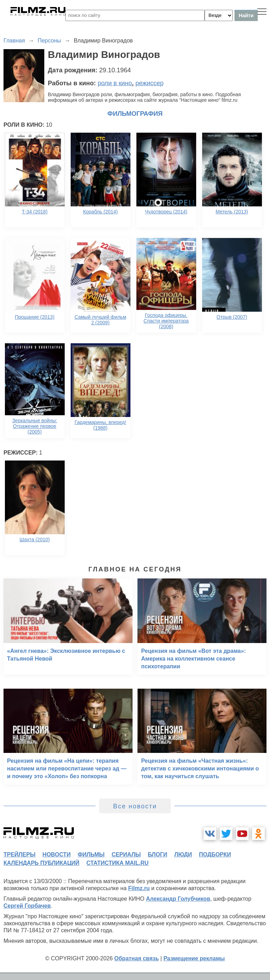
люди (183, 855)
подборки (215, 855)
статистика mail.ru (118, 863)
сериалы (126, 855)
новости (57, 855)
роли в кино (115, 83)
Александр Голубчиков (178, 899)
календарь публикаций (41, 863)
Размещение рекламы (194, 958)
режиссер (149, 83)
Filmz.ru (139, 888)
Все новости (135, 806)
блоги (157, 855)
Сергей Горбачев (27, 906)
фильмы (91, 855)
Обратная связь (137, 958)
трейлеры (20, 855)
